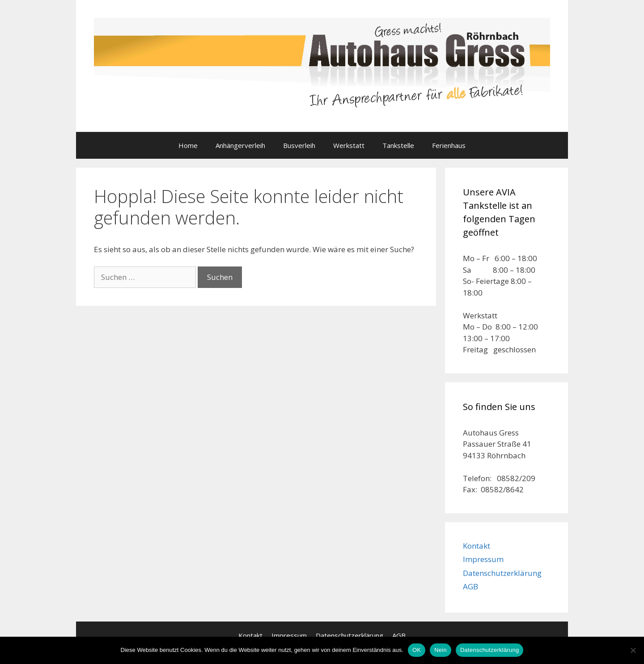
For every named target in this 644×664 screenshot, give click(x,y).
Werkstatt (349, 145)
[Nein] (633, 650)
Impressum (483, 559)
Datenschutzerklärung (502, 573)
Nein (441, 650)
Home (188, 145)
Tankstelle (398, 145)
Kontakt (477, 546)
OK (417, 650)
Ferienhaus (449, 145)
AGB (470, 586)
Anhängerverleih (240, 145)
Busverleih (299, 145)
